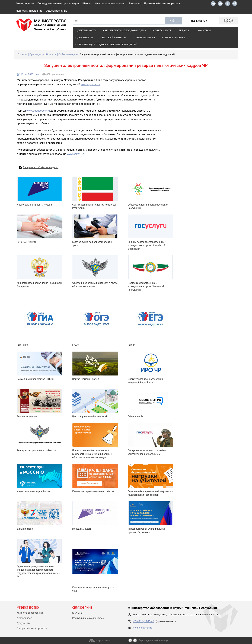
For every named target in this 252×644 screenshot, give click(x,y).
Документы (85, 38)
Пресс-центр (163, 31)
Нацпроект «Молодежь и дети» (126, 31)
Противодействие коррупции (162, 4)
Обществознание (57, 11)
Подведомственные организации (58, 4)
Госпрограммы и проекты (32, 628)
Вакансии (135, 4)
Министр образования (30, 613)
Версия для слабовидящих (154, 640)
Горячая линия (145, 38)
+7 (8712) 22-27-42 (144, 621)
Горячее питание (174, 38)
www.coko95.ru (76, 154)
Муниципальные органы (110, 4)
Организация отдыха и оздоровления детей (107, 45)
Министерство (25, 4)
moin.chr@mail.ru (143, 628)
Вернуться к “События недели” (41, 168)
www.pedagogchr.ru (38, 111)
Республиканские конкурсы (88, 618)
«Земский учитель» (113, 38)
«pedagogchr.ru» (91, 84)
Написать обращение (29, 11)
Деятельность (87, 31)
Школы (87, 4)
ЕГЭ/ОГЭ (184, 31)
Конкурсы (204, 31)
